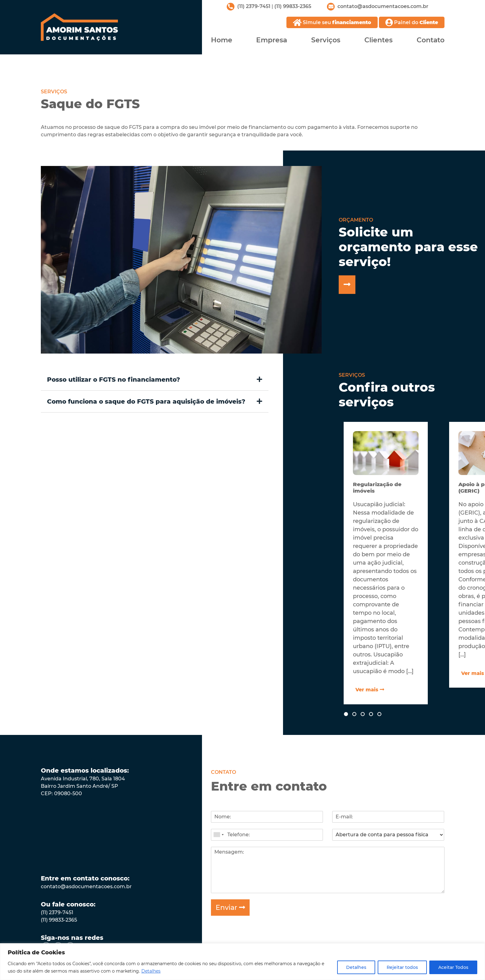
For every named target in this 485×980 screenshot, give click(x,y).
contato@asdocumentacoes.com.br (86, 886)
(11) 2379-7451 (254, 6)
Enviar (230, 907)
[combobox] (218, 834)
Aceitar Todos (453, 967)
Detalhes (151, 971)
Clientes (378, 39)
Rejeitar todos (402, 967)
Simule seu (332, 22)
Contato (431, 39)
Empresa (272, 39)
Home (222, 39)
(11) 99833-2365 (293, 6)
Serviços (326, 39)
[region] (242, 962)
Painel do (412, 22)
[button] (155, 379)
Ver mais (370, 689)
